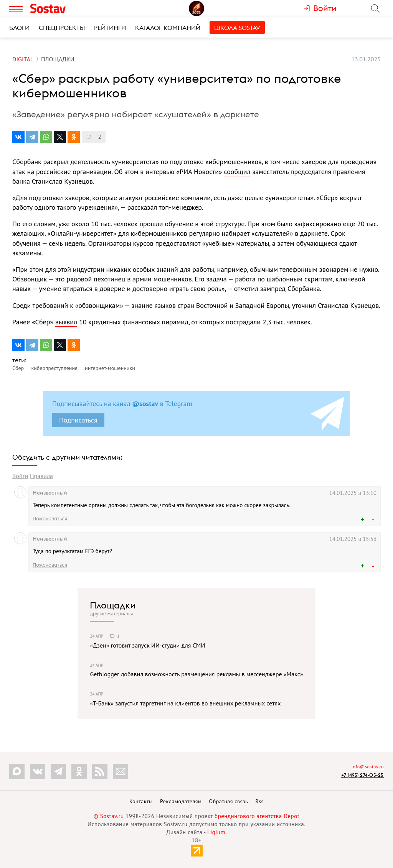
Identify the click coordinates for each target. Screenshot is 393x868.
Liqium (216, 832)
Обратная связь (229, 801)
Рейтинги (110, 28)
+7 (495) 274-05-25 (362, 775)
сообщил (237, 172)
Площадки (113, 605)
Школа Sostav (237, 28)
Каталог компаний (168, 28)
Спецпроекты (62, 28)
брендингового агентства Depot (257, 816)
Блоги (19, 28)
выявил (66, 322)
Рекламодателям (181, 801)
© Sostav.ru (109, 816)
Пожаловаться (50, 518)
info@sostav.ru (368, 767)
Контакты (141, 801)
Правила (41, 476)
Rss (260, 801)
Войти (20, 476)
